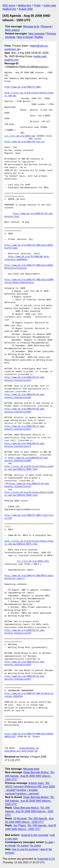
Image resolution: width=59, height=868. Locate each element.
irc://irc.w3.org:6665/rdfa (33, 561)
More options (12, 30)
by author (36, 846)
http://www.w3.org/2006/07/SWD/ (23, 87)
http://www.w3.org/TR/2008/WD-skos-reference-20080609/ (27, 258)
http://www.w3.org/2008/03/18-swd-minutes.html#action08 (25, 396)
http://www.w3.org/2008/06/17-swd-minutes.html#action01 (25, 428)
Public (37, 5)
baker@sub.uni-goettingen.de (21, 751)
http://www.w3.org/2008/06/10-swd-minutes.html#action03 (25, 678)
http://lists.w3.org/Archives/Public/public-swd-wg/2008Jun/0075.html (29, 543)
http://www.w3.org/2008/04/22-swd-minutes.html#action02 (25, 379)
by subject (23, 846)
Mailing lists (24, 5)
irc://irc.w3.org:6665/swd (20, 136)
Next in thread (25, 37)
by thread (10, 846)
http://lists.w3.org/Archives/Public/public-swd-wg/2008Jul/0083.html (29, 468)
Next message (37, 34)
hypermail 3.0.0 (46, 859)
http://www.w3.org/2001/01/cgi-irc (25, 142)
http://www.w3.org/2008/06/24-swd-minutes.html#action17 (25, 445)
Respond (46, 26)
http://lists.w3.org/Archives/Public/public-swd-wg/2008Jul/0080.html (29, 494)
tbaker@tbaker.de (29, 748)
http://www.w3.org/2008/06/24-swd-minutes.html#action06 (27, 459)
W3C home (9, 5)
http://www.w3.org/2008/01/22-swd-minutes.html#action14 (25, 632)
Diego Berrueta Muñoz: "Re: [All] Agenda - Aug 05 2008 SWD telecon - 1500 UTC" (30, 776)
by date (49, 842)
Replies (39, 37)
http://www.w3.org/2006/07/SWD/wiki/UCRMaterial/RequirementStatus (29, 281)
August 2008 (26, 9)
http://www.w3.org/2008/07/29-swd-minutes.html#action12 (27, 485)
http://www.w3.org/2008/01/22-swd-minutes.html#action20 (25, 663)
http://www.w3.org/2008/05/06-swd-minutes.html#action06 (25, 410)
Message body (31, 26)
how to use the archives (25, 849)
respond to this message (34, 835)
